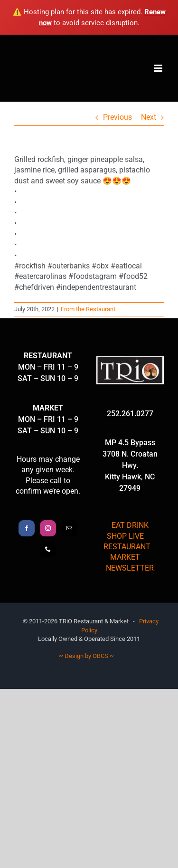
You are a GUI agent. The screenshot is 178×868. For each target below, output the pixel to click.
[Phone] (48, 549)
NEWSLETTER (130, 568)
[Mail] (69, 528)
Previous (117, 117)
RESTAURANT (127, 547)
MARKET (125, 557)
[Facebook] (27, 528)
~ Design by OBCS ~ (86, 656)
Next (149, 117)
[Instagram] (48, 528)
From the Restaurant (88, 309)
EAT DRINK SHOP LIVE (128, 530)
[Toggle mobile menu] (159, 68)
